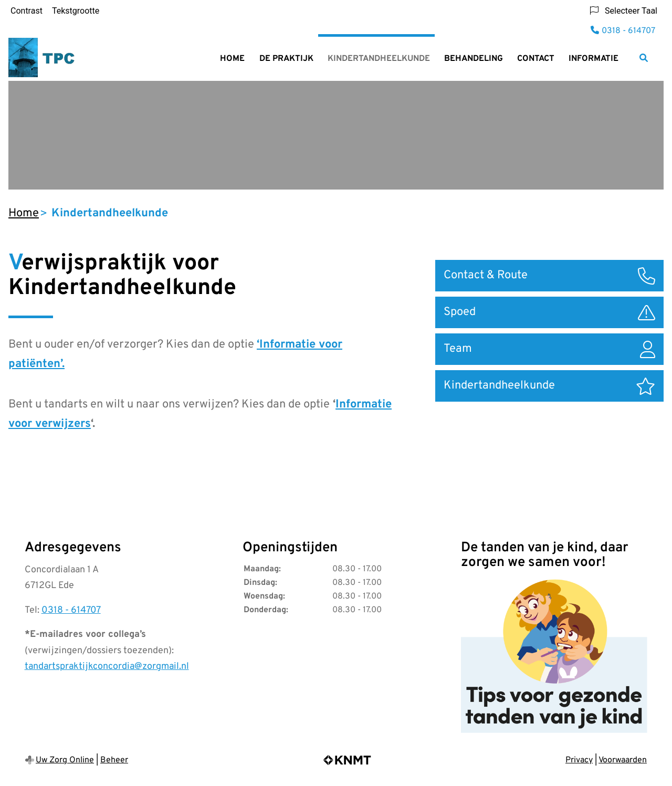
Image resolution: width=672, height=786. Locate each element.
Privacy (579, 760)
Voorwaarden (623, 760)
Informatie (594, 59)
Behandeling (474, 59)
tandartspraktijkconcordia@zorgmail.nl (107, 667)
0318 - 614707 (71, 610)
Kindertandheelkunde (379, 59)
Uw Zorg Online (65, 760)
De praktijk (286, 59)
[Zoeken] (644, 58)
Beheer (114, 760)
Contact (536, 59)
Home (232, 59)
